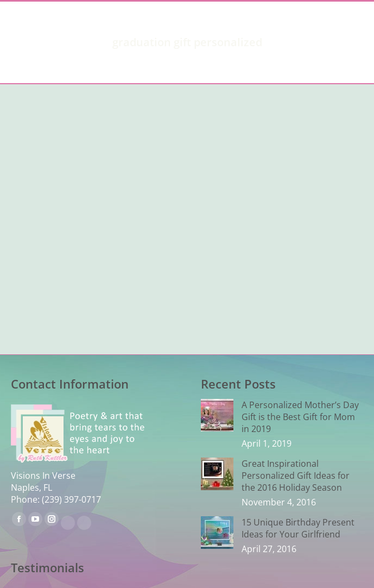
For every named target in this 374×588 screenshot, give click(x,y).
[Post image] (217, 415)
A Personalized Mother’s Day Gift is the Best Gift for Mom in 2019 (300, 417)
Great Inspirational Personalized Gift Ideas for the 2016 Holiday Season (296, 476)
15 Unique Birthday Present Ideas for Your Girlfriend (298, 528)
